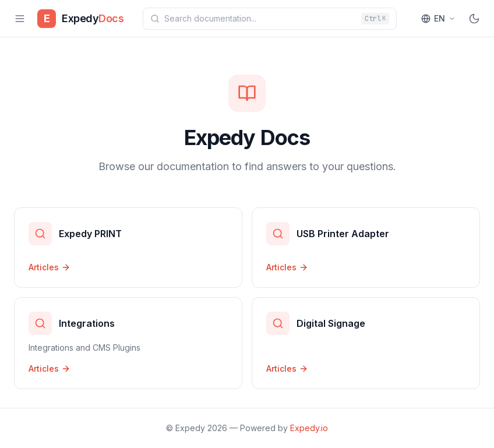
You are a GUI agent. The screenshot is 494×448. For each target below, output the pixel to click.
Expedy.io (309, 428)
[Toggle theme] (474, 19)
